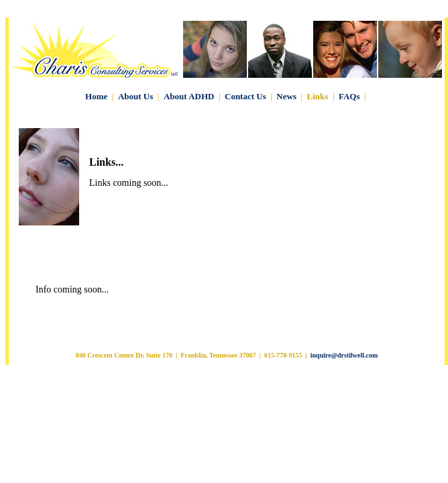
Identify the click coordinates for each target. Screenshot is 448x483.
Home (96, 96)
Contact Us (245, 96)
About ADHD (189, 96)
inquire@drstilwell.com (344, 355)
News (286, 96)
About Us (135, 96)
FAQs (349, 96)
